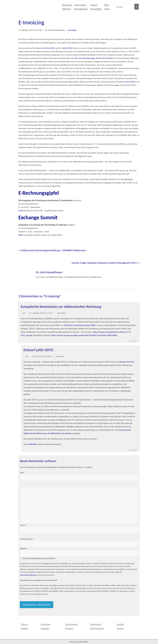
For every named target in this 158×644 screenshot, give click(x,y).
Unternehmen (71, 624)
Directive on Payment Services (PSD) (80, 325)
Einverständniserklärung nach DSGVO (40, 558)
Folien (21, 211)
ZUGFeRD (32, 444)
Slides (21, 235)
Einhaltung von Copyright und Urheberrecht (39, 580)
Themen (24, 624)
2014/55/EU (67, 48)
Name (23, 525)
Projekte (24, 628)
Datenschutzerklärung (28, 575)
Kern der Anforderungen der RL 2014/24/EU (93, 58)
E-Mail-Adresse (27, 539)
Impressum (45, 624)
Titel (22, 473)
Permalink (72, 30)
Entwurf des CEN (127, 362)
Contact (120, 628)
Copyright (45, 628)
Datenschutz (95, 624)
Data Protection (97, 628)
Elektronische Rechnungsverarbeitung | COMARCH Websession (52, 250)
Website (23, 549)
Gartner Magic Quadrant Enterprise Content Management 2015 (106, 263)
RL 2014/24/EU (49, 48)
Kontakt (120, 624)
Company (69, 628)
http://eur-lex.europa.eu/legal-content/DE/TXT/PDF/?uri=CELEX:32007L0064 (84, 335)
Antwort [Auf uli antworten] (134, 341)
